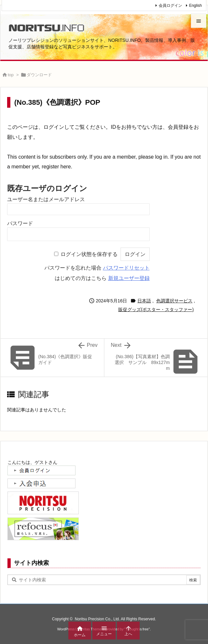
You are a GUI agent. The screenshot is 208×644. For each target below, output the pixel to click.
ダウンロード (39, 75)
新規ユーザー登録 (129, 278)
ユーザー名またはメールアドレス (46, 199)
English (196, 6)
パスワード (20, 223)
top (11, 75)
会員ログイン (170, 6)
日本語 (144, 301)
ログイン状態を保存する (89, 254)
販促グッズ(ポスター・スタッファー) (156, 310)
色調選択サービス (174, 301)
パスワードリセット (126, 268)
